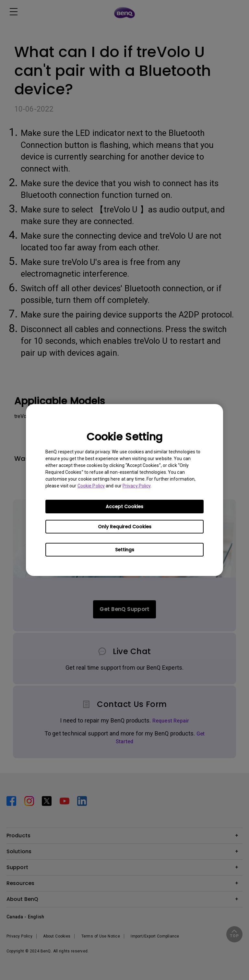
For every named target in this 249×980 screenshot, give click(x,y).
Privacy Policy (136, 486)
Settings (125, 550)
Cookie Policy (91, 486)
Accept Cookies (124, 507)
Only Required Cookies (125, 527)
